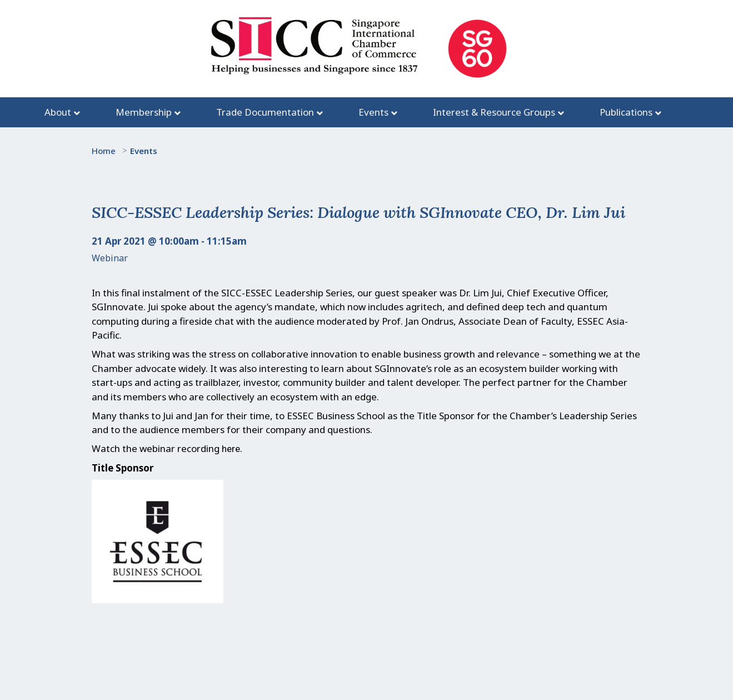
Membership (144, 112)
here (231, 449)
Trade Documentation (265, 112)
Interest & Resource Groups (494, 112)
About (58, 112)
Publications (626, 112)
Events (373, 112)
